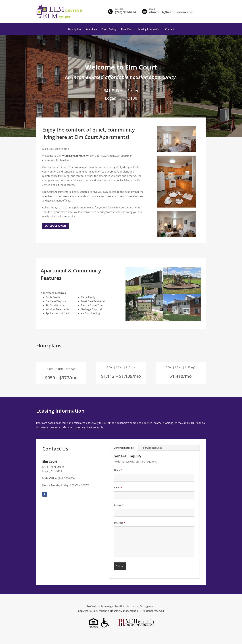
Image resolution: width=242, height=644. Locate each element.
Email (118, 488)
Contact (170, 29)
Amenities (91, 29)
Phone (119, 505)
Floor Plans (127, 29)
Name (118, 470)
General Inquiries (124, 448)
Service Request (152, 448)
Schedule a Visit (55, 226)
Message (120, 523)
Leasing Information (149, 29)
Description (75, 29)
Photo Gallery (109, 29)
